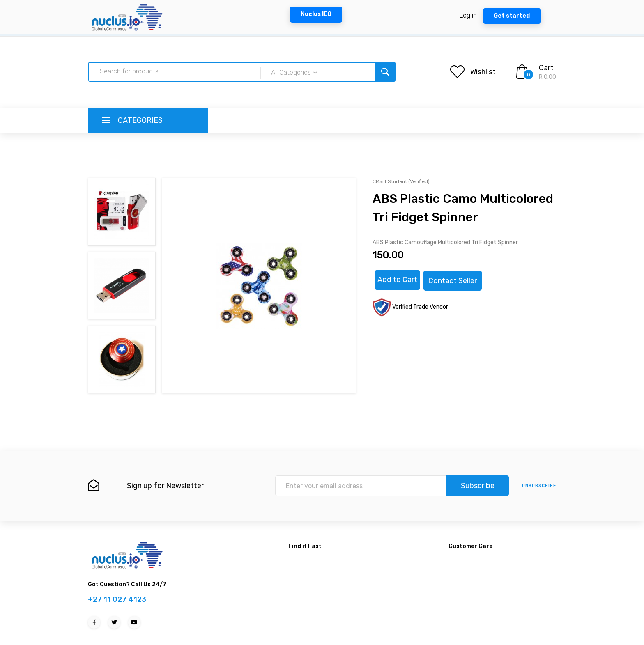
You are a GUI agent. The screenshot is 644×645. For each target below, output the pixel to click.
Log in (468, 15)
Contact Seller (453, 281)
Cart (546, 68)
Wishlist (483, 72)
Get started (512, 16)
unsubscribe (539, 486)
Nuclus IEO (316, 14)
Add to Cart (397, 280)
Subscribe (478, 486)
